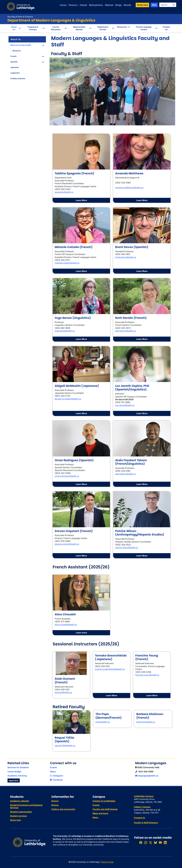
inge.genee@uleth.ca (65, 331)
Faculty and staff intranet (105, 809)
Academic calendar (20, 801)
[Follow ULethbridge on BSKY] (155, 843)
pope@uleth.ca (103, 722)
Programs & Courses (33, 28)
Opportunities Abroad (79, 28)
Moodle (127, 5)
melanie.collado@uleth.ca (67, 263)
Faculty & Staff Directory (146, 823)
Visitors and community (63, 809)
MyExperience (96, 5)
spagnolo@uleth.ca (64, 192)
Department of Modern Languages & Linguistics (51, 20)
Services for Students (18, 767)
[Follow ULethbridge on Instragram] (146, 843)
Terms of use (107, 862)
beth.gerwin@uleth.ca (126, 331)
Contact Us (166, 28)
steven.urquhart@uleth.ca (67, 544)
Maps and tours (100, 813)
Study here (15, 820)
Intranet (83, 5)
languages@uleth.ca (147, 776)
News (53, 772)
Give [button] (154, 5)
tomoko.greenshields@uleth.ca (110, 669)
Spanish (14, 62)
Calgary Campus (142, 807)
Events (54, 767)
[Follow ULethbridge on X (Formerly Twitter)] (151, 843)
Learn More (81, 200)
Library (63, 5)
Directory (73, 5)
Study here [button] (142, 5)
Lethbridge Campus (144, 796)
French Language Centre (144, 28)
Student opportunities (21, 812)
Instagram (57, 776)
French (13, 56)
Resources (122, 27)
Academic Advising (17, 776)
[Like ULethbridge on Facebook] (141, 843)
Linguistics (15, 73)
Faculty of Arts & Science (20, 17)
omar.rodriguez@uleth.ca (67, 476)
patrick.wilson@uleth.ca (127, 547)
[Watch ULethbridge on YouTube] (160, 843)
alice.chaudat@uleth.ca (66, 624)
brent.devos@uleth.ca (126, 257)
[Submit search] (174, 5)
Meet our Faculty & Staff (21, 45)
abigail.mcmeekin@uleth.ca (68, 399)
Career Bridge (14, 772)
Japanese (15, 67)
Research (17, 51)
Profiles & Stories (18, 79)
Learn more (81, 633)
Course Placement (56, 28)
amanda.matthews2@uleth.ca (129, 188)
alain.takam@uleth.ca (125, 474)
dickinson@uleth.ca (146, 722)
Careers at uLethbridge (104, 801)
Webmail (109, 5)
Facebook (56, 780)
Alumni (55, 801)
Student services (18, 816)
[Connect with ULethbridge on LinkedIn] (165, 843)
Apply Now (14, 780)
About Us (14, 28)
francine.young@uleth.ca (147, 675)
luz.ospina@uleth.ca (125, 405)
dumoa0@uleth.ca (63, 692)
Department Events (103, 28)
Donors (55, 805)
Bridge (118, 5)
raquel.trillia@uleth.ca (65, 745)
